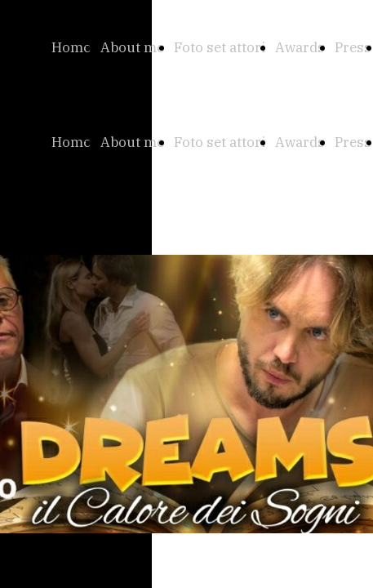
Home (71, 47)
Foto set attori (220, 47)
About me (132, 47)
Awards (300, 47)
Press (353, 47)
